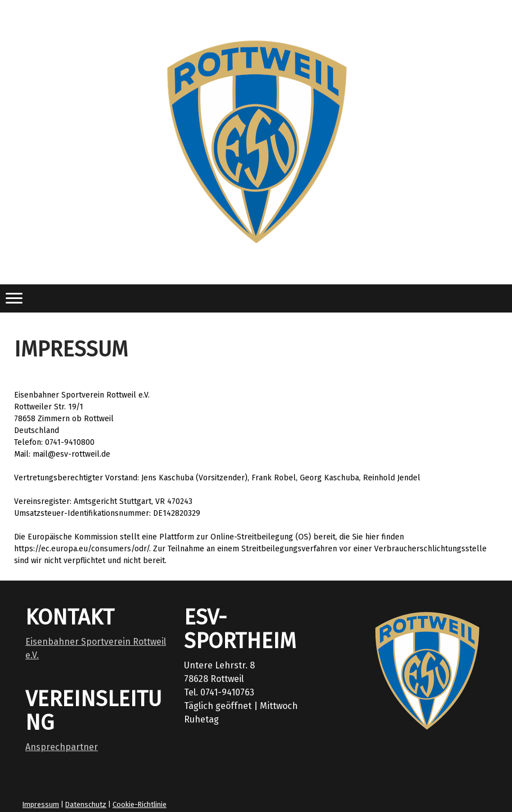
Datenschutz (86, 804)
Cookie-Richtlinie (140, 804)
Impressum (41, 804)
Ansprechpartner (62, 747)
